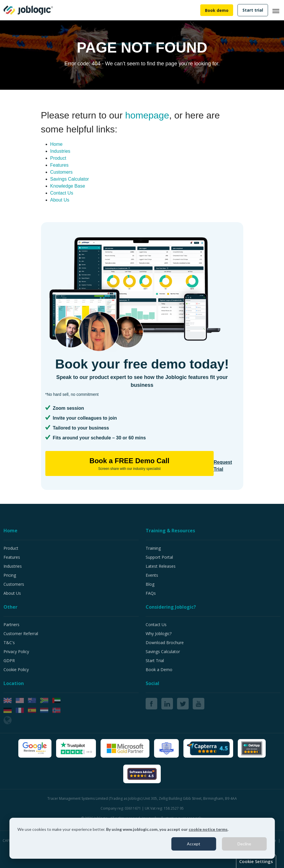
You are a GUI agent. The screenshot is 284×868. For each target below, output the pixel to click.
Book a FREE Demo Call (130, 464)
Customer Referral (21, 634)
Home (57, 144)
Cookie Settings (256, 861)
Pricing (10, 575)
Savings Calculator (70, 179)
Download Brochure (165, 643)
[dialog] (142, 838)
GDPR (9, 661)
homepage (147, 115)
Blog (150, 584)
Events (152, 575)
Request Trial (223, 466)
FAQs (151, 593)
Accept (194, 844)
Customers (61, 172)
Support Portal (159, 557)
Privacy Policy (16, 652)
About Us (60, 200)
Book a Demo (159, 670)
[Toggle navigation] (278, 10)
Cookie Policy (16, 670)
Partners (11, 625)
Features (59, 165)
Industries (60, 151)
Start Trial (155, 661)
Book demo (217, 10)
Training (153, 548)
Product (58, 158)
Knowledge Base (68, 186)
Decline (244, 844)
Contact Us (62, 193)
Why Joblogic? (159, 634)
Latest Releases (161, 566)
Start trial (253, 10)
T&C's (9, 643)
